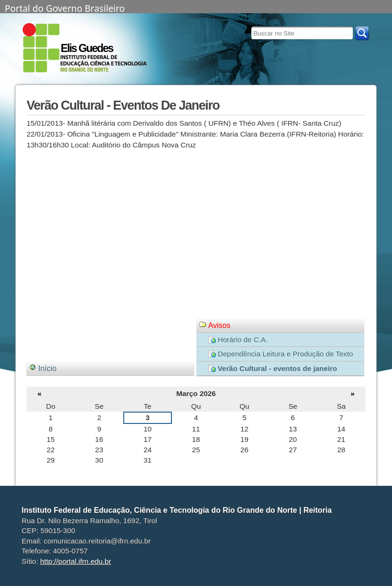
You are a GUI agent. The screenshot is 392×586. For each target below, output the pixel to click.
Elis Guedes (87, 48)
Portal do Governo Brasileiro (65, 8)
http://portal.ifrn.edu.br (76, 561)
